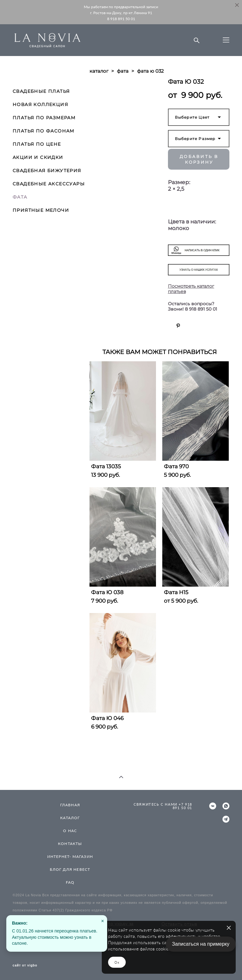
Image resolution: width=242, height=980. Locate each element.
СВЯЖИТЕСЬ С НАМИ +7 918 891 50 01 (163, 806)
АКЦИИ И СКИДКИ (38, 157)
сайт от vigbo (25, 966)
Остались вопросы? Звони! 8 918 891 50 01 (193, 307)
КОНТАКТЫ (70, 844)
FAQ (70, 882)
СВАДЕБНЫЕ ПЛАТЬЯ (41, 91)
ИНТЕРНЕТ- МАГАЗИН (70, 856)
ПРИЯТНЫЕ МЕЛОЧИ (41, 210)
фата (123, 71)
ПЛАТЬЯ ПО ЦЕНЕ (37, 144)
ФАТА (20, 197)
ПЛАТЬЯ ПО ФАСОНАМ (43, 131)
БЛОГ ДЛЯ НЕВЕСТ (70, 869)
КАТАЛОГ (70, 818)
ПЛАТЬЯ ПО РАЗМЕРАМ (44, 118)
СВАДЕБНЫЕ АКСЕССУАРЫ (49, 184)
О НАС (70, 831)
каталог (99, 71)
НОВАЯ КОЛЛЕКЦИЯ (40, 104)
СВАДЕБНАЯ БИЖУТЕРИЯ (47, 171)
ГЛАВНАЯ (70, 805)
